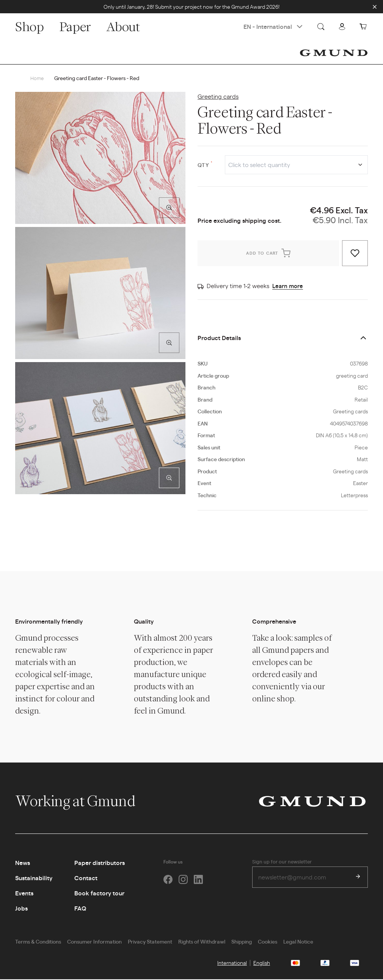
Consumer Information (94, 942)
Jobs (21, 909)
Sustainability (34, 878)
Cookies (268, 942)
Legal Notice (298, 942)
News (23, 863)
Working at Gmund (83, 802)
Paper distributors (100, 863)
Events (24, 894)
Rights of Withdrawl (202, 942)
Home (38, 78)
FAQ (80, 909)
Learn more (288, 286)
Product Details (219, 338)
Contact (86, 878)
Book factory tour (99, 894)
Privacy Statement (150, 942)
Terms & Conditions (38, 942)
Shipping (242, 942)
